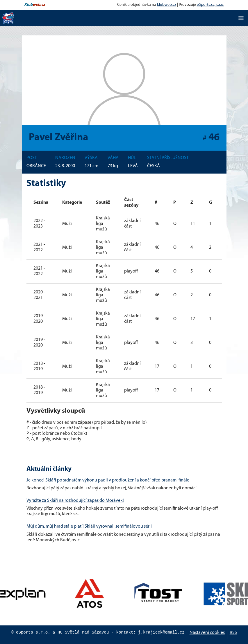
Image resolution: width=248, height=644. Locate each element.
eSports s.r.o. (33, 632)
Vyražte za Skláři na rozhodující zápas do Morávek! (75, 501)
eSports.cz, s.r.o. (210, 5)
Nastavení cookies (207, 633)
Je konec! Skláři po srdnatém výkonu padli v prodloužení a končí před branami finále (108, 480)
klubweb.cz (167, 5)
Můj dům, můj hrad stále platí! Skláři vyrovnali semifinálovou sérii (89, 526)
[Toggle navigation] (241, 18)
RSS (233, 633)
